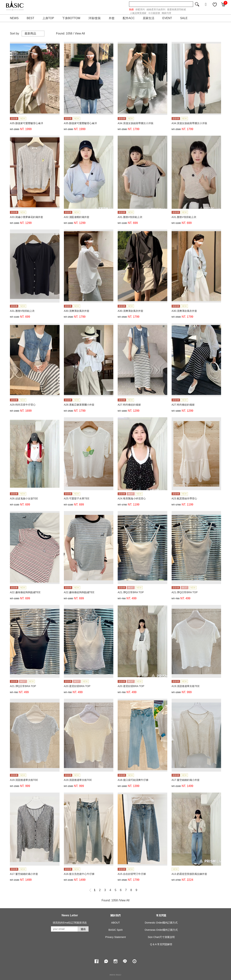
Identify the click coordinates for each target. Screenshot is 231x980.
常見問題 (161, 915)
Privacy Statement (115, 937)
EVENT (167, 18)
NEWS (14, 18)
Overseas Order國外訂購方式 (161, 930)
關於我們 (115, 915)
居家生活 (149, 18)
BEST (30, 18)
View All (80, 33)
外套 (112, 18)
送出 (83, 929)
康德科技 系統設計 (115, 975)
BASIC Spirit (115, 930)
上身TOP (48, 18)
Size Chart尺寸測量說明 (161, 937)
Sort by (15, 33)
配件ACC (129, 18)
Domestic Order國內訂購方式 (161, 923)
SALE (184, 18)
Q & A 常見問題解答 (161, 944)
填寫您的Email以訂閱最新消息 (70, 923)
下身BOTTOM (71, 18)
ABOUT (115, 923)
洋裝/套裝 (95, 18)
